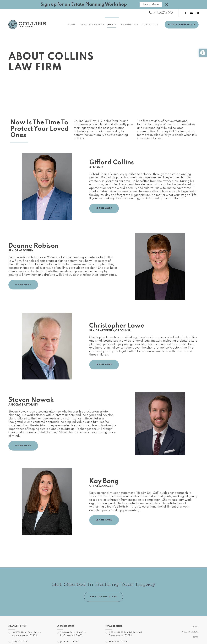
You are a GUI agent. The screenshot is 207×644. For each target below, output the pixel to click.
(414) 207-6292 (20, 641)
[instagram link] (197, 13)
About (112, 25)
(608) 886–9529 (69, 641)
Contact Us (150, 25)
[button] (203, 53)
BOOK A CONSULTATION (182, 25)
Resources (129, 25)
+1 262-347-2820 (118, 641)
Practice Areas (92, 25)
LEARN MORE (104, 208)
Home (72, 25)
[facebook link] (186, 13)
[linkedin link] (191, 13)
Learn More (151, 5)
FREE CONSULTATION (103, 597)
